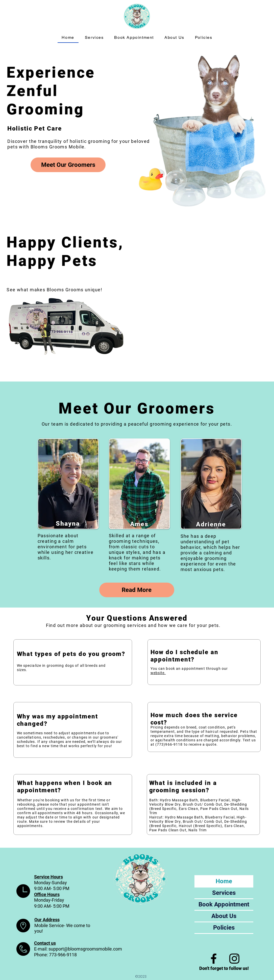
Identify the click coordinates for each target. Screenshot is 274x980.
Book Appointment (224, 904)
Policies (224, 928)
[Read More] (137, 590)
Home (224, 881)
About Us (224, 916)
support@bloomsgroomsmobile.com (85, 949)
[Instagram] (234, 959)
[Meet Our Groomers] (68, 165)
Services (224, 893)
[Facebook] (214, 959)
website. (158, 673)
